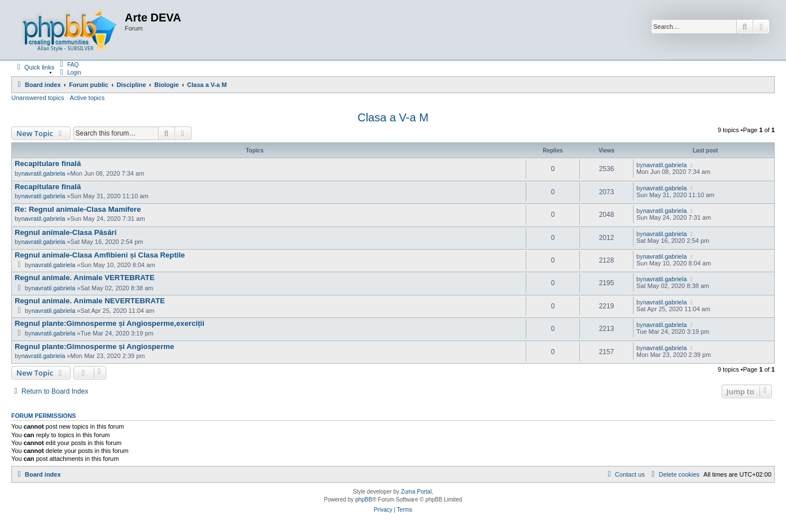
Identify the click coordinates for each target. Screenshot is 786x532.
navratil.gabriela (43, 173)
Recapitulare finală (48, 163)
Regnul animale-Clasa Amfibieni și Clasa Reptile (100, 255)
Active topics (88, 98)
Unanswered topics (38, 98)
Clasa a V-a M (393, 117)
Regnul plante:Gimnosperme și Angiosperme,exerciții (110, 323)
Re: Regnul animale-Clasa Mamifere (78, 209)
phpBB (364, 500)
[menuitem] (68, 64)
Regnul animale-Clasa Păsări (65, 232)
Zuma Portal (416, 492)
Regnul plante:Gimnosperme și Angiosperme (94, 346)
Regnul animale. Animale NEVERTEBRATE (90, 301)
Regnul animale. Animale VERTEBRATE (85, 278)
